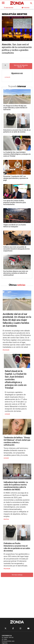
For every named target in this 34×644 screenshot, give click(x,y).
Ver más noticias (17, 575)
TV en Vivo (26, 8)
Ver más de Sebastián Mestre (21, 66)
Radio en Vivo (8, 8)
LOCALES (7, 77)
